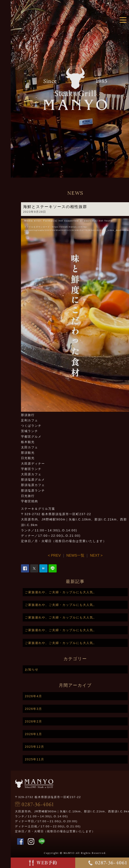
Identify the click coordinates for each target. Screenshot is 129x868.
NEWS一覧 (85, 555)
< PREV (63, 555)
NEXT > (106, 555)
